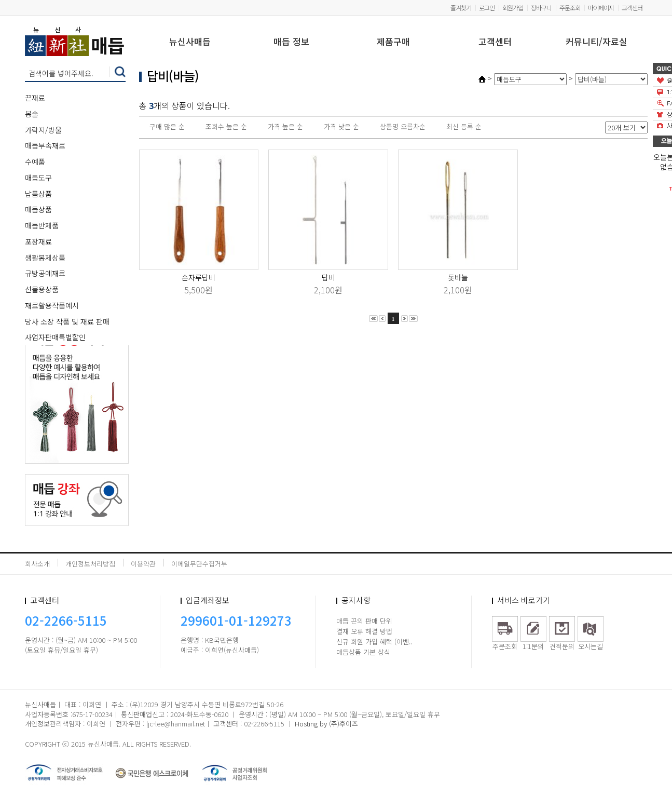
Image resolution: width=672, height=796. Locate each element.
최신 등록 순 (464, 126)
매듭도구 (38, 178)
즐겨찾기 (461, 8)
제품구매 (393, 42)
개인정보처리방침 (90, 564)
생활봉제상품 (45, 258)
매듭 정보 (291, 42)
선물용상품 (42, 289)
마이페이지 (601, 8)
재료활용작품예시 (52, 305)
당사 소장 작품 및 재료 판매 (67, 321)
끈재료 (35, 98)
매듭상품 (38, 209)
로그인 (487, 8)
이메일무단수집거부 (199, 564)
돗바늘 (458, 277)
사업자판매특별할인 (55, 337)
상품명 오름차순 (403, 126)
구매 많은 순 (167, 126)
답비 (328, 277)
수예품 (35, 161)
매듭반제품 (42, 225)
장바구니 (541, 8)
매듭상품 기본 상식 (363, 652)
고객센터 (632, 8)
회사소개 (37, 564)
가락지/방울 (43, 130)
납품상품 (38, 194)
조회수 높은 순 (226, 126)
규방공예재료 (45, 273)
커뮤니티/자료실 (596, 42)
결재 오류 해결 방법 (364, 631)
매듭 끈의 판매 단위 (364, 621)
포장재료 (38, 241)
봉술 (32, 114)
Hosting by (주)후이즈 (326, 724)
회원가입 (513, 8)
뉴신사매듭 (190, 42)
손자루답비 (198, 277)
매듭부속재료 (45, 145)
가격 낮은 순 (341, 126)
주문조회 (570, 8)
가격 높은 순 (285, 126)
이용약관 (143, 564)
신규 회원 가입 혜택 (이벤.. (374, 642)
